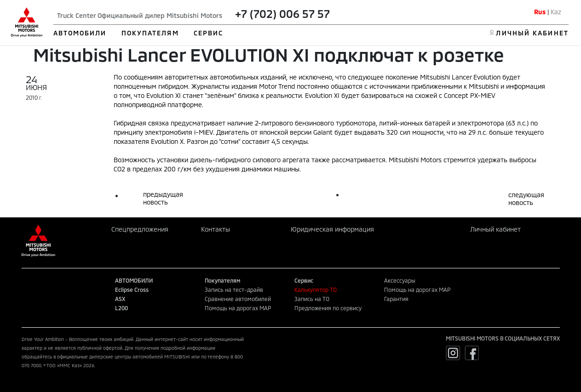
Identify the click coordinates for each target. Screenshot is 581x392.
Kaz (556, 12)
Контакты (216, 229)
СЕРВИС (209, 33)
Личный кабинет (495, 229)
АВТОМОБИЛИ (80, 33)
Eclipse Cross (132, 290)
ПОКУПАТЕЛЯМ (150, 33)
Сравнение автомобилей (238, 299)
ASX (120, 299)
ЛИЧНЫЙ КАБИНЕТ (532, 33)
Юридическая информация (332, 229)
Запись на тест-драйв (234, 290)
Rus (540, 12)
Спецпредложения (140, 229)
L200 (121, 308)
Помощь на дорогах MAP (238, 308)
